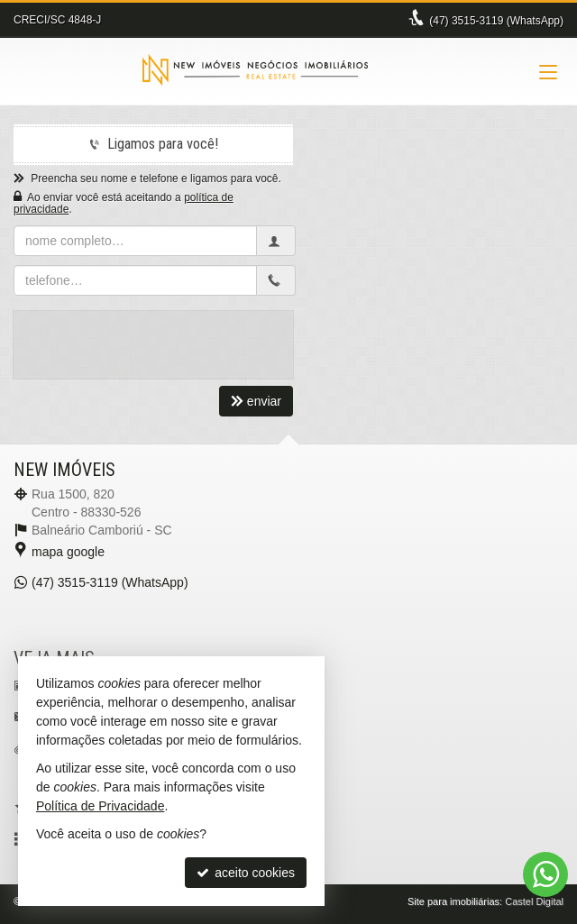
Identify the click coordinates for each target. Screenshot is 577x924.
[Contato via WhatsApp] (545, 874)
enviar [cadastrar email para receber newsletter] (256, 401)
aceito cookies (246, 873)
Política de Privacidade (100, 806)
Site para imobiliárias (453, 901)
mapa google (68, 552)
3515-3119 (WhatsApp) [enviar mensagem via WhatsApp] (496, 21)
